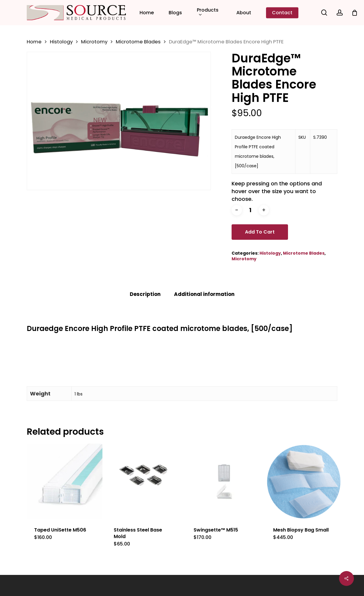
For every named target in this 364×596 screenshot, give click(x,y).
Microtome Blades (138, 42)
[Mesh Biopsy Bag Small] (304, 481)
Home (34, 42)
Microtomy (94, 42)
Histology (61, 42)
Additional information (204, 294)
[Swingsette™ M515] (224, 481)
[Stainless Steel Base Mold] (144, 481)
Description (145, 294)
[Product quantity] (250, 210)
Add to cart (260, 232)
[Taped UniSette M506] (65, 481)
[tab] (145, 294)
